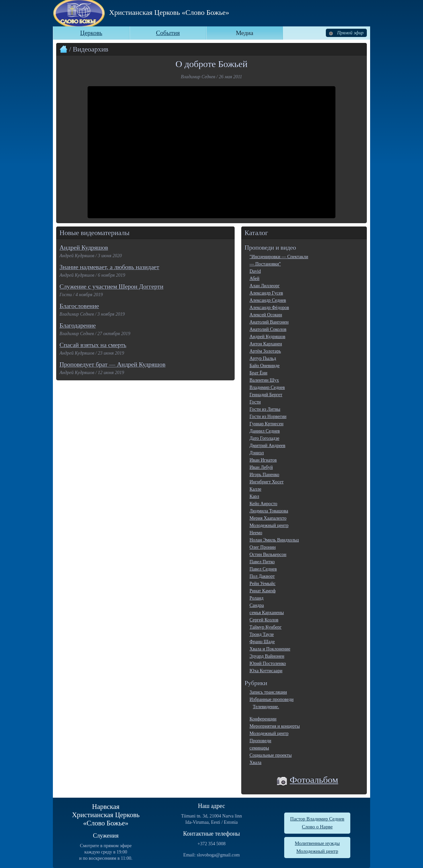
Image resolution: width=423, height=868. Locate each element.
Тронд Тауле (262, 634)
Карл (254, 496)
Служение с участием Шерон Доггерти (111, 286)
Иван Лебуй (261, 467)
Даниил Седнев (265, 431)
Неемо (256, 533)
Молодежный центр (269, 525)
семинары (259, 748)
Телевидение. (266, 707)
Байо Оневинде (265, 366)
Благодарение (78, 325)
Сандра (257, 605)
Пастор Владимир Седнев (317, 819)
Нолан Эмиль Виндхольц (274, 540)
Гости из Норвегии (268, 417)
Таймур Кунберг (266, 627)
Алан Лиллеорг (265, 286)
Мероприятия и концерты (275, 726)
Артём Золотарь (265, 351)
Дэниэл (257, 453)
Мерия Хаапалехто (268, 518)
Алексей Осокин (266, 315)
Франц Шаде (262, 642)
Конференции (263, 719)
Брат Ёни (258, 373)
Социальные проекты (271, 755)
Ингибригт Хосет (267, 482)
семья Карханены (267, 613)
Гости (255, 402)
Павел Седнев (263, 569)
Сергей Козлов (264, 620)
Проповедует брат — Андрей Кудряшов (113, 364)
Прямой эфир (346, 33)
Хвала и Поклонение (270, 649)
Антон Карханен (266, 344)
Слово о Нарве (317, 827)
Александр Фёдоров (269, 308)
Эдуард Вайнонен (267, 656)
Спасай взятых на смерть (93, 345)
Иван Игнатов (263, 460)
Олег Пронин (263, 547)
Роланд (256, 598)
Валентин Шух (264, 380)
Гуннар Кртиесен (267, 424)
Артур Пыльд (263, 358)
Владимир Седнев (267, 387)
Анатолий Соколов (268, 329)
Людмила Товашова (269, 511)
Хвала (255, 763)
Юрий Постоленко (268, 663)
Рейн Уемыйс (263, 584)
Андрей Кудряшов (84, 247)
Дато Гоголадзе (264, 438)
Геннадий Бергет (266, 395)
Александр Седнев (268, 300)
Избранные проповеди (271, 699)
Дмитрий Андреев (267, 446)
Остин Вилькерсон (268, 555)
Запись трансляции (268, 692)
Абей (254, 278)
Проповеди (260, 741)
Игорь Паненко (264, 475)
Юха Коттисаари (266, 671)
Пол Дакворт (262, 576)
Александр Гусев (266, 293)
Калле (255, 489)
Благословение (79, 306)
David (255, 271)
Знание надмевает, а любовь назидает (109, 267)
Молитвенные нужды (317, 843)
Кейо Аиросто (263, 504)
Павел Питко (262, 562)
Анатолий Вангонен (269, 322)
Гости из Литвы (265, 409)
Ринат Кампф (263, 591)
